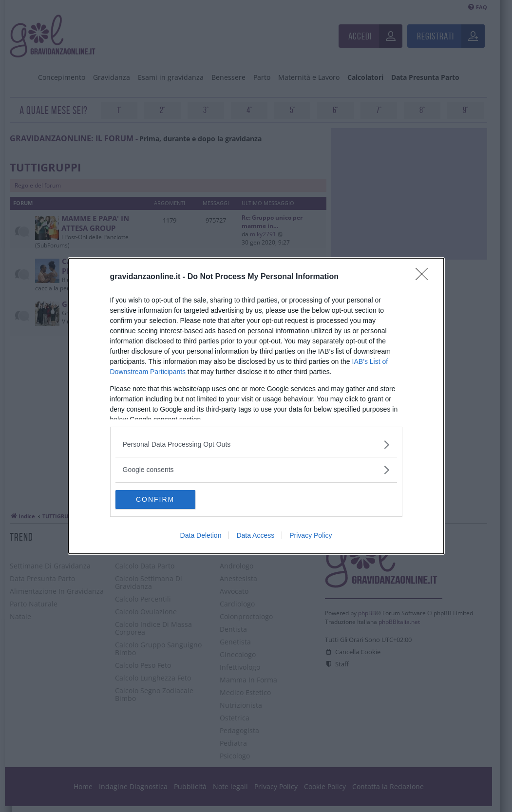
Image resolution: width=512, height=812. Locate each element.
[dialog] (256, 406)
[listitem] (256, 444)
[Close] (425, 277)
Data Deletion (201, 536)
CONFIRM (161, 500)
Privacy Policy (311, 536)
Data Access (255, 536)
